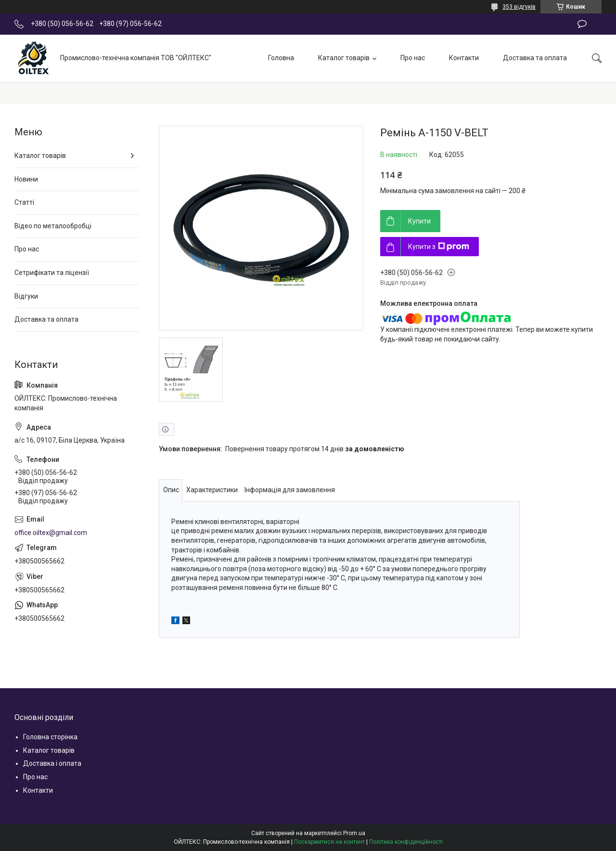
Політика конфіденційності (406, 842)
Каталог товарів (344, 58)
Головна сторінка (50, 737)
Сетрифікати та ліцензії (52, 273)
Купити (419, 221)
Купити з (439, 247)
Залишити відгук (582, 24)
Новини (26, 179)
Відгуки (26, 296)
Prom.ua (354, 833)
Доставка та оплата (535, 58)
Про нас (413, 58)
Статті (24, 202)
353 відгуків (519, 7)
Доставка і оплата (52, 763)
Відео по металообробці (53, 226)
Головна (281, 58)
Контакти (464, 58)
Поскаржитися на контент (329, 842)
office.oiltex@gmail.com (51, 533)
